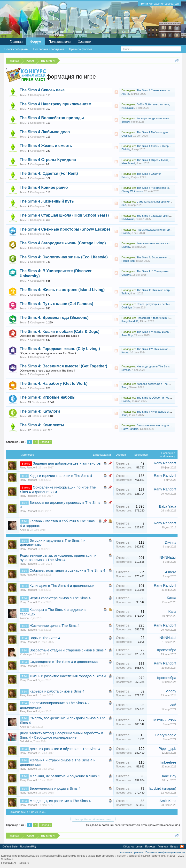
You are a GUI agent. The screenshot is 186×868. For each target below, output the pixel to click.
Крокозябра (167, 650)
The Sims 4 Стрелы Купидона (48, 160)
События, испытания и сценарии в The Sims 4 (67, 570)
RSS (116, 92)
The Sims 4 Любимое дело (45, 132)
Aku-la (125, 94)
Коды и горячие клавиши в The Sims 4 (61, 476)
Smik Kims (168, 801)
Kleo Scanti (128, 163)
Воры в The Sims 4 (45, 638)
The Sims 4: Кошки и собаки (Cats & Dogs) (59, 332)
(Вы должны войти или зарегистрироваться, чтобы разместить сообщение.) (133, 825)
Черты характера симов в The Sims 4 (60, 598)
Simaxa (126, 370)
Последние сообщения (49, 49)
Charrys (126, 275)
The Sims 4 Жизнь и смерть (46, 146)
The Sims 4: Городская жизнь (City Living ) (60, 349)
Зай (124, 205)
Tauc (124, 387)
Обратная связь (133, 846)
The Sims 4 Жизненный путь (47, 201)
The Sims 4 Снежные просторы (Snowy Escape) (65, 229)
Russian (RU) (28, 846)
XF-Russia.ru (21, 863)
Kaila (172, 612)
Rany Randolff (130, 321)
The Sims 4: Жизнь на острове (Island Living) (62, 290)
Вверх (174, 846)
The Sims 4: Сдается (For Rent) (49, 173)
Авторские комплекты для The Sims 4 (160, 425)
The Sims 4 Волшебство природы (52, 118)
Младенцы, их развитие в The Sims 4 (60, 801)
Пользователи (59, 42)
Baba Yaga (167, 506)
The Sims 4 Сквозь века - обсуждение (160, 90)
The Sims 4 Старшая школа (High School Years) (64, 215)
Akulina (24, 530)
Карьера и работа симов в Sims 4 (57, 691)
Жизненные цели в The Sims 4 (54, 626)
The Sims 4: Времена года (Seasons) (54, 317)
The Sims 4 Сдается (149, 174)
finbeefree (168, 762)
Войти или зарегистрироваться (160, 4)
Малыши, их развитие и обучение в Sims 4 (65, 776)
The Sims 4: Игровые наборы (47, 397)
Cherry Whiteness (132, 191)
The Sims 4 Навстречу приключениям (55, 104)
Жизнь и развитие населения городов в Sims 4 (68, 676)
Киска (125, 352)
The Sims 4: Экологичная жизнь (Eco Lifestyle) (64, 257)
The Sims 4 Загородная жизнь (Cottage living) (63, 243)
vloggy (171, 691)
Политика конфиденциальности (165, 852)
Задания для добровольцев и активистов (67, 463)
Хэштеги (85, 42)
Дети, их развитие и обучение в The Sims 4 (65, 749)
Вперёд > (46, 442)
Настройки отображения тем (93, 819)
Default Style (10, 846)
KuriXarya (26, 654)
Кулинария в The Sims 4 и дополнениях (62, 586)
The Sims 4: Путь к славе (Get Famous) (56, 304)
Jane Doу (127, 335)
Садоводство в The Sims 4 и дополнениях (64, 662)
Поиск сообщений (16, 49)
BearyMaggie (166, 735)
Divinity (126, 149)
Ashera (170, 572)
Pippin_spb (128, 261)
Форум (35, 42)
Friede (125, 177)
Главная (16, 42)
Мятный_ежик (165, 720)
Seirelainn (26, 741)
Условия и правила (131, 852)
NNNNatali (128, 108)
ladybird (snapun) (162, 788)
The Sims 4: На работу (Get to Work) (54, 383)
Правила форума (81, 49)
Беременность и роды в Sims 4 (55, 788)
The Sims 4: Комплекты (42, 425)
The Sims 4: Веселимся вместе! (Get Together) (63, 366)
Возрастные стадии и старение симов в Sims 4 (68, 650)
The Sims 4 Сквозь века (42, 90)
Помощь (150, 846)
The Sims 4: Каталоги (40, 411)
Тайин (125, 293)
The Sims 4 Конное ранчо (44, 187)
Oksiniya (127, 136)
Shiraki (126, 122)
